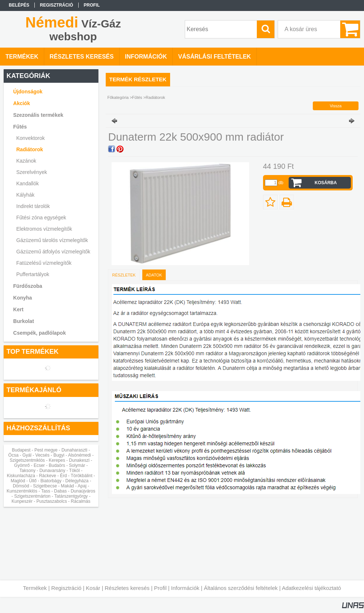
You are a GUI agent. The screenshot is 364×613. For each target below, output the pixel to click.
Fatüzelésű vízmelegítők (44, 263)
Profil (160, 588)
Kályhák (26, 195)
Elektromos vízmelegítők (44, 229)
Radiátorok (30, 149)
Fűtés (137, 97)
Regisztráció (66, 588)
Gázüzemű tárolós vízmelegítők (52, 240)
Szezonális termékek (38, 115)
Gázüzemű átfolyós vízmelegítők (53, 252)
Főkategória (118, 97)
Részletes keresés (127, 588)
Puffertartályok (33, 274)
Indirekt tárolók (33, 206)
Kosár (93, 588)
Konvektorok (31, 138)
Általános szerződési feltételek (241, 588)
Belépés (19, 5)
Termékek (35, 588)
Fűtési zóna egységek (41, 218)
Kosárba (326, 183)
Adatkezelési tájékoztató (311, 588)
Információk (185, 588)
